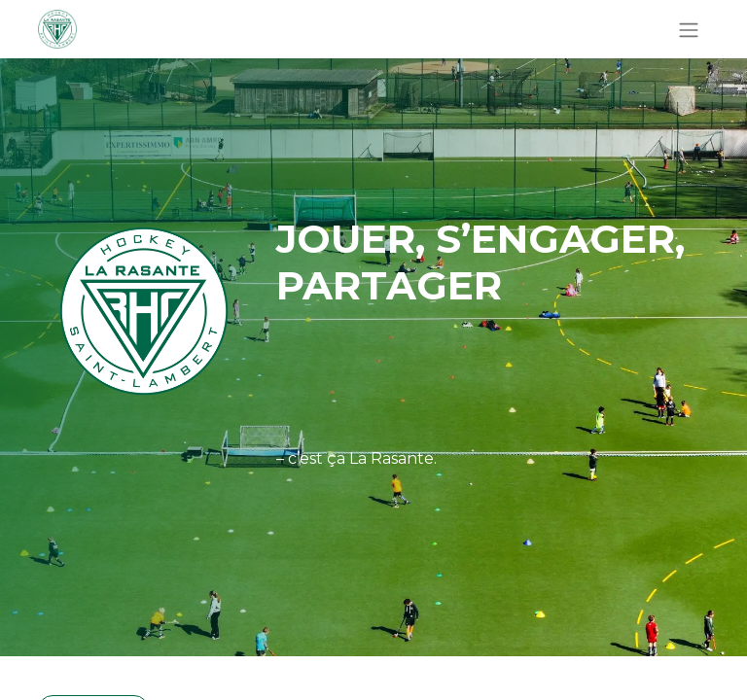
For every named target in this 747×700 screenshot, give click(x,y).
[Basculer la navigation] (689, 29)
